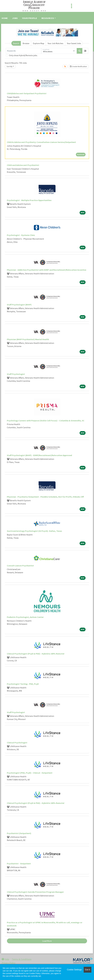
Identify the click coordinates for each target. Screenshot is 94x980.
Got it (88, 970)
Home (5, 18)
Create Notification (78, 66)
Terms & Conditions (22, 959)
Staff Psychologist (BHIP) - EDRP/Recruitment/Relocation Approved (39, 455)
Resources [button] (48, 18)
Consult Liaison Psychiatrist (20, 566)
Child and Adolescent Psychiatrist (23, 165)
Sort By (10, 66)
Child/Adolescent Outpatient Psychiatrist (27, 93)
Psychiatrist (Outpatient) (19, 833)
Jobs (15, 18)
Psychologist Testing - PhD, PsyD (23, 684)
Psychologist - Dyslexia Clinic (21, 235)
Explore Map (39, 43)
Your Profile (30, 18)
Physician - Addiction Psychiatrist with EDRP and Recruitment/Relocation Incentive (47, 270)
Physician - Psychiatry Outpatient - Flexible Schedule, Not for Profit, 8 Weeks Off (45, 497)
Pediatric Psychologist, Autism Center (25, 617)
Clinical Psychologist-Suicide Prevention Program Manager (35, 892)
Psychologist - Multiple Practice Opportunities (29, 200)
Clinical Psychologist (17, 743)
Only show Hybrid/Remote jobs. (23, 55)
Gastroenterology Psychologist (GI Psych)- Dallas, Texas (34, 531)
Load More (47, 941)
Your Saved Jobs (74, 43)
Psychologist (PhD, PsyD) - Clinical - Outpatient (30, 773)
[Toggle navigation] (72, 6)
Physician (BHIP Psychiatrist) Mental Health (28, 339)
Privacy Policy (9, 963)
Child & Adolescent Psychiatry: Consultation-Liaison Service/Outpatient (41, 142)
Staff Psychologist (16, 374)
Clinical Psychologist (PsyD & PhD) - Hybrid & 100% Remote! (36, 654)
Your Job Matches (55, 43)
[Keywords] (24, 51)
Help (5, 959)
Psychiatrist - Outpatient (19, 864)
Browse (26, 43)
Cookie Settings (74, 970)
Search (16, 43)
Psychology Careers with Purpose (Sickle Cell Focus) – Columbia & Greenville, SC (46, 421)
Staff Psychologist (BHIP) (19, 305)
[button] (85, 51)
